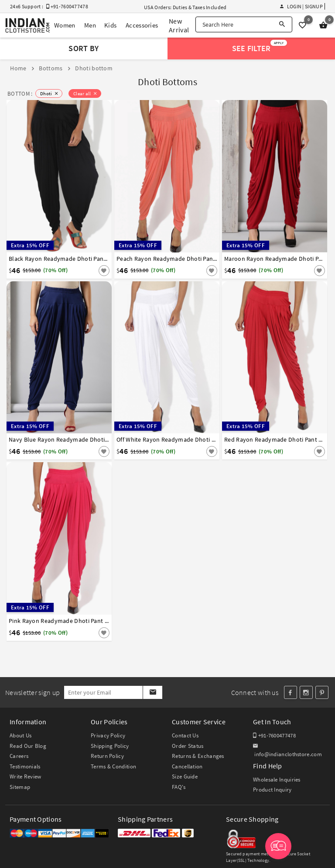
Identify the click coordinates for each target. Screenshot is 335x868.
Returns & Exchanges (198, 756)
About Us (21, 735)
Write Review (26, 776)
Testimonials (25, 766)
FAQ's (179, 787)
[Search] (282, 24)
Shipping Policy (110, 746)
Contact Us (185, 735)
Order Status (188, 746)
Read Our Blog (28, 746)
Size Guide (185, 776)
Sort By (84, 48)
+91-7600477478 (274, 735)
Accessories (142, 25)
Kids (110, 25)
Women (65, 25)
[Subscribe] (152, 692)
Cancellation (187, 766)
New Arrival (179, 25)
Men (90, 25)
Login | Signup (301, 6)
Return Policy (107, 756)
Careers (19, 756)
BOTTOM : (20, 94)
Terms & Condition (113, 766)
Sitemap (20, 787)
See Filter (260, 47)
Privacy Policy (108, 735)
